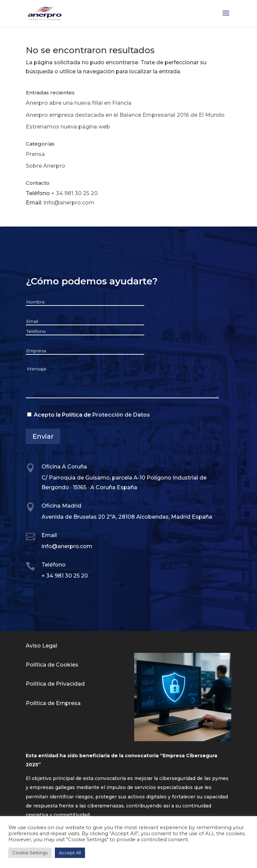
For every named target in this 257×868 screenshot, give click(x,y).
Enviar (43, 436)
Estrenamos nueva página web (68, 127)
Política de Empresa (53, 703)
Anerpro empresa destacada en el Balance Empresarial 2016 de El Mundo (125, 115)
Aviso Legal (41, 646)
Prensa (35, 154)
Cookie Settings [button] (30, 853)
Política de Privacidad (55, 684)
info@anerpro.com (69, 203)
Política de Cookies (52, 665)
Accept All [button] (70, 853)
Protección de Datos (121, 415)
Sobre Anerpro (46, 166)
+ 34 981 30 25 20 (74, 193)
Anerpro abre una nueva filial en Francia (79, 103)
